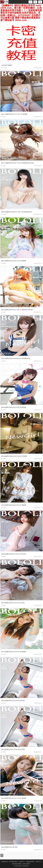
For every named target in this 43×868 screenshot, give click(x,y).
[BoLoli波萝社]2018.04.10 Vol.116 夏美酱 (14, 407)
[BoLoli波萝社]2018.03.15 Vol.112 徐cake (14, 554)
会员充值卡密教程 (7, 65)
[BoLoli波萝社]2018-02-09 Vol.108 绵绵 (13, 749)
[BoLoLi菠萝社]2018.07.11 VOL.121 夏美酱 (14, 114)
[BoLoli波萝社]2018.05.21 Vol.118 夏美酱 (14, 261)
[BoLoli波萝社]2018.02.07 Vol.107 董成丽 (14, 798)
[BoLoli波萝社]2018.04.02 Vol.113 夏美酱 (14, 505)
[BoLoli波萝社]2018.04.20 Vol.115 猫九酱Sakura (16, 358)
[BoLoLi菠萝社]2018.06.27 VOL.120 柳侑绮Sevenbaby (18, 163)
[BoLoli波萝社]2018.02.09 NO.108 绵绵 (13, 701)
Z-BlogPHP (25, 866)
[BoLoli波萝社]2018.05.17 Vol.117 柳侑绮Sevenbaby (17, 310)
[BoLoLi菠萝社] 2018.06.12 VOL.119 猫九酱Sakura (17, 212)
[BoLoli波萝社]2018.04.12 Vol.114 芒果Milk (14, 456)
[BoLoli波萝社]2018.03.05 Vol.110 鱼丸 (13, 603)
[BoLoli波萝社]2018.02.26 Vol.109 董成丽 (14, 652)
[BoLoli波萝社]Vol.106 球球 (9, 847)
